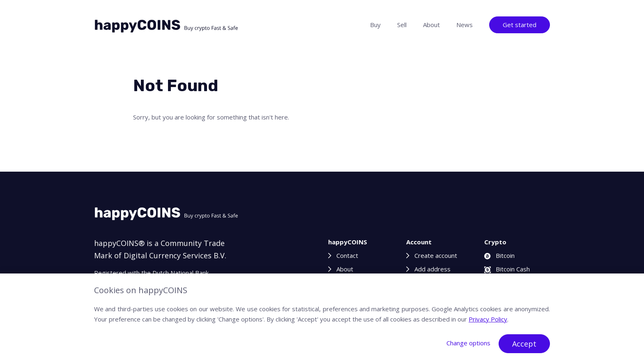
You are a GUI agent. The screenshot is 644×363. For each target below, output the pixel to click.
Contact (347, 255)
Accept (524, 344)
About (431, 25)
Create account (436, 255)
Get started (520, 25)
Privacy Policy (488, 319)
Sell (402, 25)
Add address (432, 269)
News (465, 25)
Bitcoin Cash (507, 269)
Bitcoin (499, 255)
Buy (375, 25)
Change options (468, 343)
